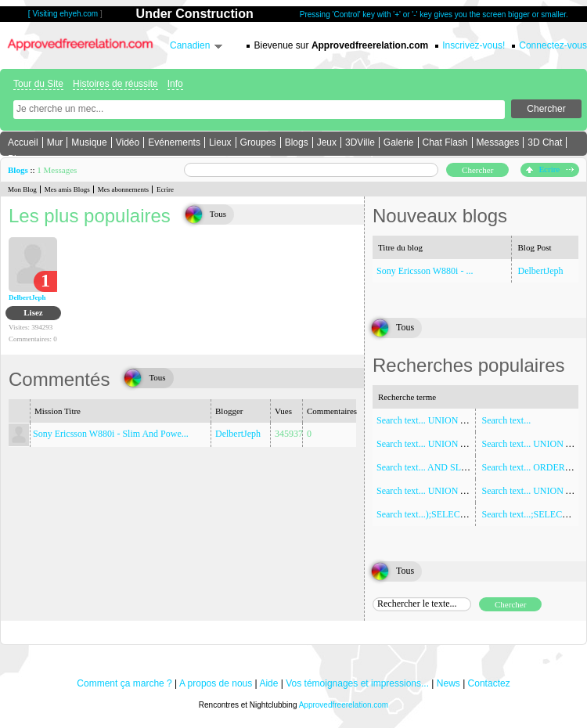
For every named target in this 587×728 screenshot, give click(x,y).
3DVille (360, 142)
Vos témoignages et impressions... (357, 683)
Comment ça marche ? (124, 683)
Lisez (33, 312)
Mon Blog (22, 189)
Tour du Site (38, 84)
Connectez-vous (553, 45)
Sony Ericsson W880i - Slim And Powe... (111, 434)
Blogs (297, 142)
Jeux (327, 142)
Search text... (507, 420)
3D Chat (545, 142)
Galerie (399, 142)
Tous (218, 214)
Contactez (489, 683)
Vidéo (128, 142)
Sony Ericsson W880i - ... (425, 271)
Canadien (190, 45)
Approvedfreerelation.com (344, 705)
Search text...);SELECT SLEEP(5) (441, 514)
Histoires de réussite (115, 84)
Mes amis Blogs (67, 189)
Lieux (220, 142)
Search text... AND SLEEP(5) (432, 467)
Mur (55, 142)
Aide (268, 683)
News (448, 683)
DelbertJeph (27, 297)
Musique (89, 142)
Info (175, 84)
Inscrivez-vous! (474, 45)
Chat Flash (445, 142)
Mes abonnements (123, 189)
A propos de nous (216, 683)
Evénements (174, 142)
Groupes (258, 142)
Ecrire (550, 169)
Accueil (23, 142)
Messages (498, 142)
